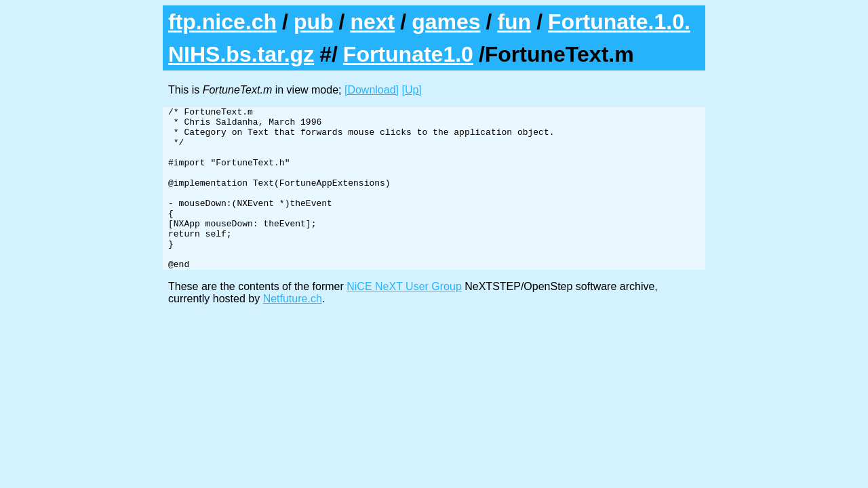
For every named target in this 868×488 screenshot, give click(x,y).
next (372, 22)
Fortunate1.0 (408, 54)
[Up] (411, 90)
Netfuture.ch (293, 331)
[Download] (372, 90)
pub (314, 22)
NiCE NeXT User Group (404, 319)
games (446, 22)
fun (514, 22)
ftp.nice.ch (222, 22)
